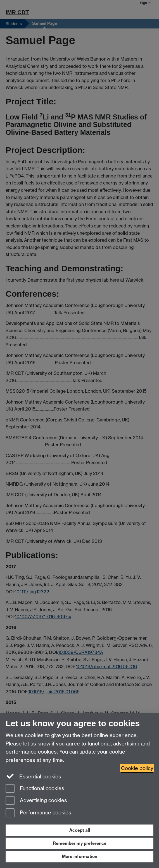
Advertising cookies (36, 801)
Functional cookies (35, 789)
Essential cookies (33, 776)
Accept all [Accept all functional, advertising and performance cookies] (80, 830)
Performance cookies (38, 813)
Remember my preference (80, 843)
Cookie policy (137, 768)
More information (80, 856)
